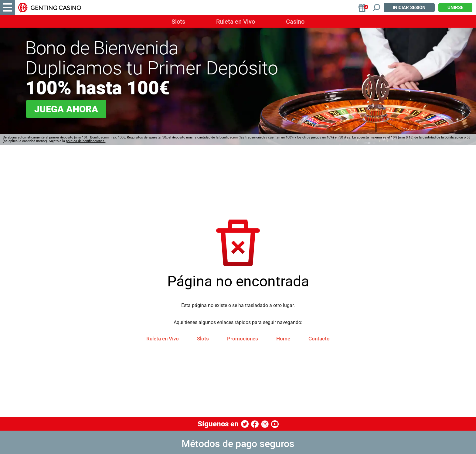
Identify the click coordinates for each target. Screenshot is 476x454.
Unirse (455, 8)
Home (283, 339)
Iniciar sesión (409, 8)
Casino (295, 22)
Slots (178, 22)
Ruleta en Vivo (236, 22)
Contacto (319, 339)
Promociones (243, 339)
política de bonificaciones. (86, 141)
